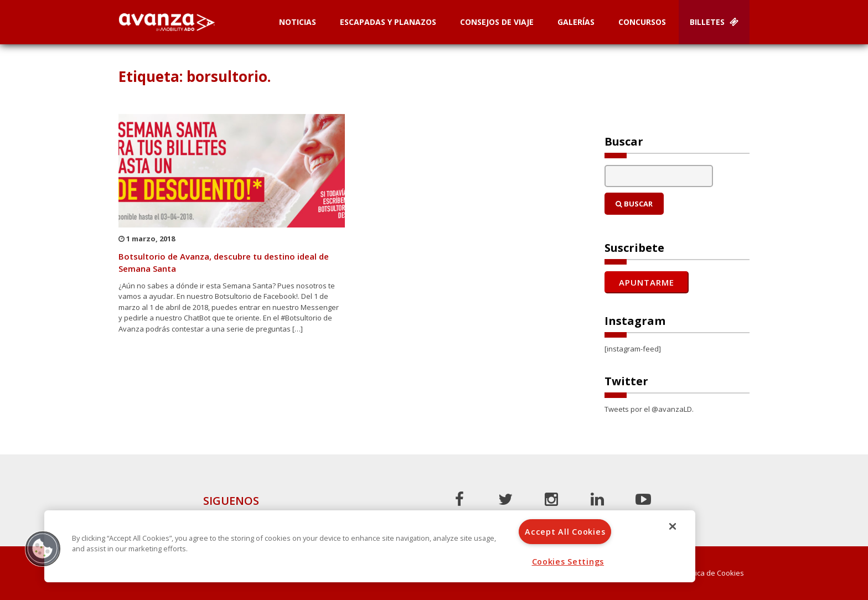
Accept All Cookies (565, 532)
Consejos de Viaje (497, 22)
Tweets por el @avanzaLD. (649, 409)
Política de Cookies (712, 573)
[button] (43, 549)
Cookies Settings (568, 562)
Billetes (714, 22)
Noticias (298, 22)
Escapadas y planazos (388, 22)
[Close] (673, 526)
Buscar (634, 204)
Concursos (642, 22)
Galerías (576, 22)
